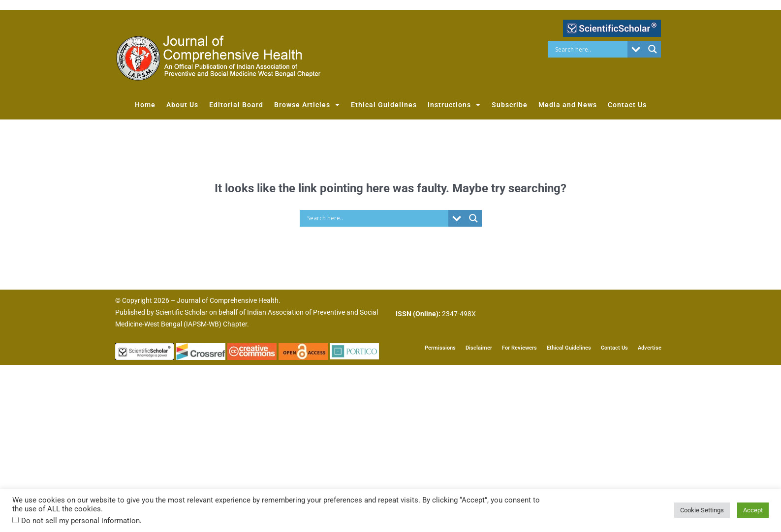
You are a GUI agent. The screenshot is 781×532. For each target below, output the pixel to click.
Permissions (440, 348)
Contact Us (627, 105)
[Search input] (590, 49)
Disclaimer (479, 348)
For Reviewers (519, 348)
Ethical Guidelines (384, 105)
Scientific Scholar (182, 312)
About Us (182, 105)
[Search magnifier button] (653, 49)
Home (145, 105)
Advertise (650, 348)
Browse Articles (307, 105)
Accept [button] (753, 510)
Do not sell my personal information (80, 521)
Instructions (454, 105)
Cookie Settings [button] (702, 510)
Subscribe (510, 105)
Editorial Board (236, 105)
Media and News (568, 105)
